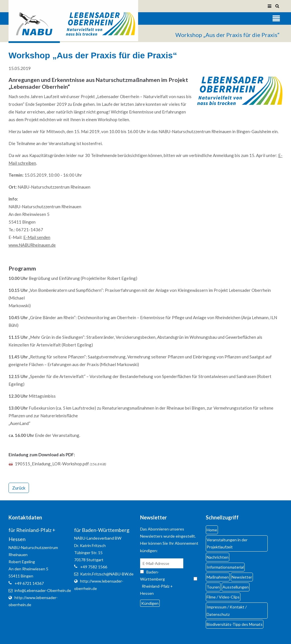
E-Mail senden (37, 237)
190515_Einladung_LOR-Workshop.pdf (60, 464)
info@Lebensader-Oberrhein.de (43, 590)
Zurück (19, 488)
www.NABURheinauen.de (32, 245)
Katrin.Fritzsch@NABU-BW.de (107, 574)
